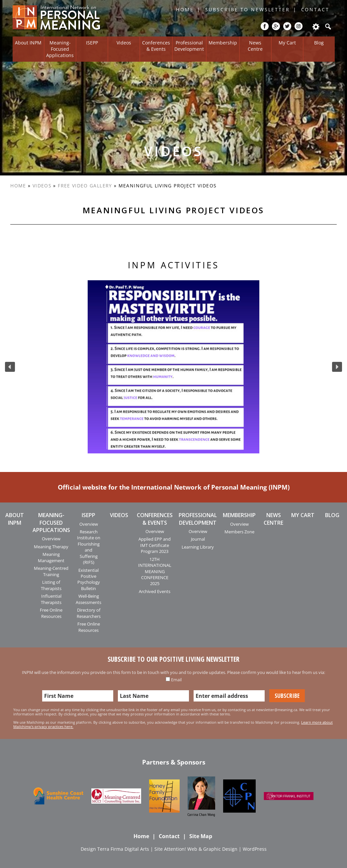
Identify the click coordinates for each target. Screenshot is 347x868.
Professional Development (189, 46)
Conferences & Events (156, 46)
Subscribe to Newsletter (248, 9)
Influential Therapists (51, 599)
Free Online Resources (51, 613)
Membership (223, 43)
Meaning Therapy (51, 547)
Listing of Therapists (51, 585)
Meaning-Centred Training (51, 571)
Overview (51, 539)
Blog (319, 43)
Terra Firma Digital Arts (123, 849)
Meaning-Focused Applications (60, 49)
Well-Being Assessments (88, 599)
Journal (198, 539)
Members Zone (239, 532)
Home (185, 9)
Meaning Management (51, 557)
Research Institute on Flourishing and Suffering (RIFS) (89, 547)
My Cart (287, 43)
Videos (124, 43)
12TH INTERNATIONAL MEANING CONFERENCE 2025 (155, 571)
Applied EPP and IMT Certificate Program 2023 (155, 545)
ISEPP (92, 43)
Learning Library (198, 547)
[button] (10, 367)
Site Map (201, 836)
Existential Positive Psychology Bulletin (89, 579)
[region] (173, 367)
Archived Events (155, 591)
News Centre (255, 46)
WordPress (255, 849)
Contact (315, 9)
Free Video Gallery (85, 186)
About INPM (28, 43)
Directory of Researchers (89, 613)
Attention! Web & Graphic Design (201, 849)
